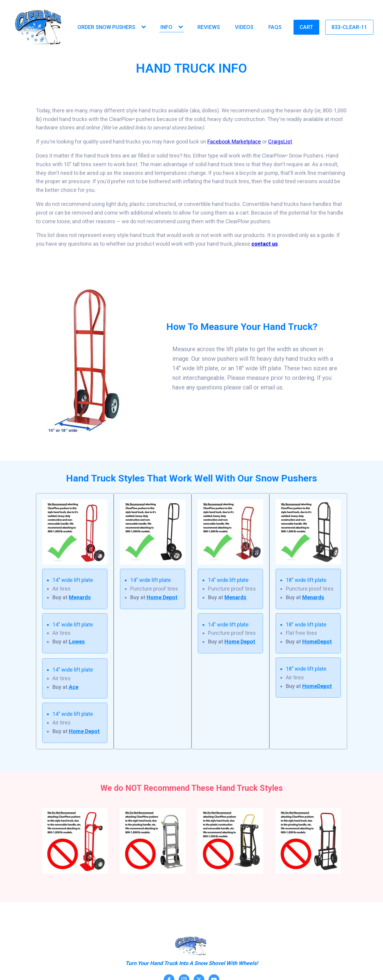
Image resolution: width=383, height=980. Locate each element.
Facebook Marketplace (234, 142)
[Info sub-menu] (182, 27)
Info (166, 27)
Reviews (209, 27)
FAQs (275, 27)
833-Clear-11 (349, 27)
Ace (74, 687)
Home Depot (84, 731)
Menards (80, 597)
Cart (306, 27)
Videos (244, 27)
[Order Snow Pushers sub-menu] (145, 27)
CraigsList (280, 142)
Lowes (77, 642)
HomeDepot (317, 642)
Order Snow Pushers (106, 27)
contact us (265, 244)
